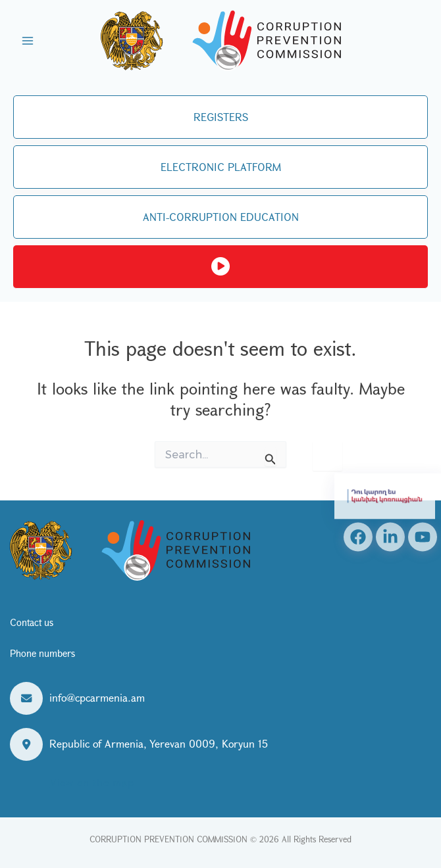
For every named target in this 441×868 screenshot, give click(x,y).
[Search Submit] (271, 457)
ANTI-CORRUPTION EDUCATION (221, 217)
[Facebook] (358, 537)
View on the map (91, 782)
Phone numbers (42, 653)
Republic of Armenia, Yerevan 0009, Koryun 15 (159, 743)
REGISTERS (221, 117)
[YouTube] (423, 537)
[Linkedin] (390, 537)
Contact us (32, 622)
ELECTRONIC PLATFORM (221, 167)
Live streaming (220, 267)
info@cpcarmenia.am (97, 697)
